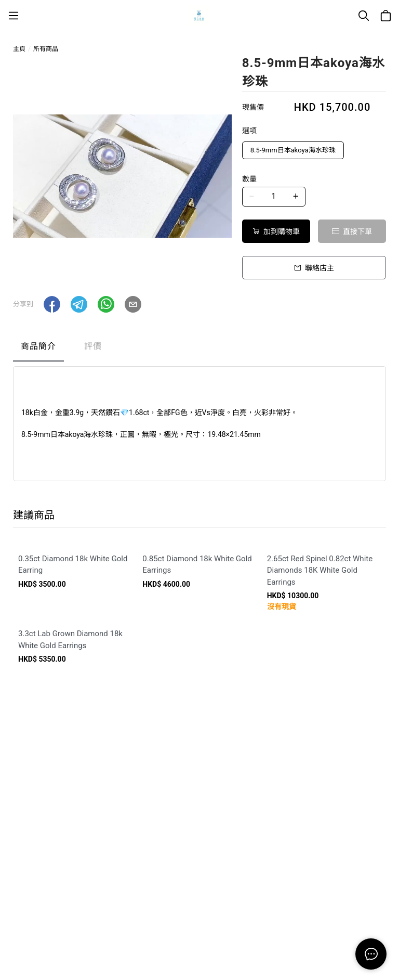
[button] (52, 304)
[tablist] (199, 349)
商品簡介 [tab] (38, 346)
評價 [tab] (93, 346)
